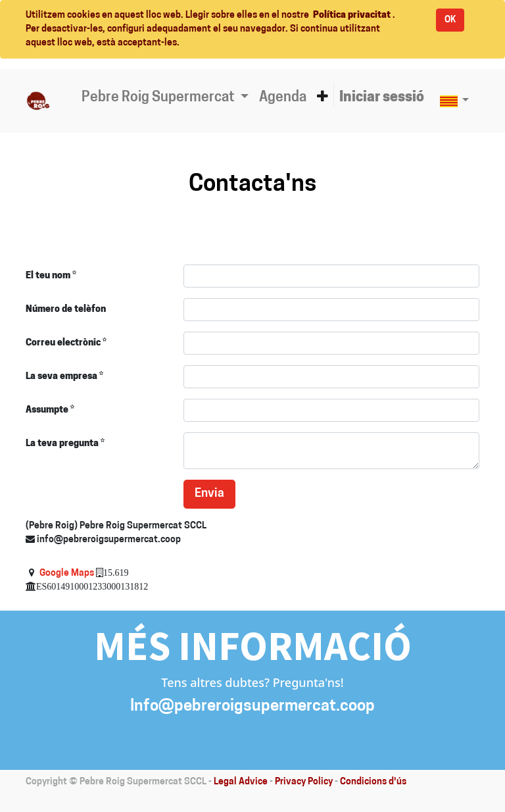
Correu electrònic (63, 343)
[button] (323, 98)
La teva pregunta (62, 444)
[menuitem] (283, 98)
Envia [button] (209, 494)
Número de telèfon (66, 310)
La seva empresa (61, 377)
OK (450, 20)
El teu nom (48, 276)
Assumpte (47, 410)
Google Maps (67, 573)
